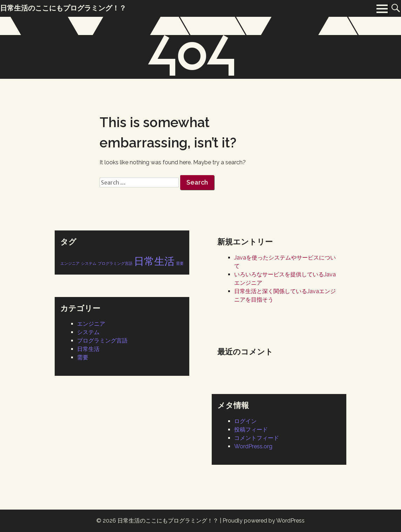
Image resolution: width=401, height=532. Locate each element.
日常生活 (88, 349)
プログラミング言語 (102, 341)
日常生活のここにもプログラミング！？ (168, 521)
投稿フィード (251, 430)
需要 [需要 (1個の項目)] (180, 263)
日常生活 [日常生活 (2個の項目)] (154, 261)
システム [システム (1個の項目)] (89, 263)
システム (88, 332)
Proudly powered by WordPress (264, 521)
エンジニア (91, 324)
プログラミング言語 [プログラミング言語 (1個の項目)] (115, 263)
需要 (83, 357)
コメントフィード (257, 438)
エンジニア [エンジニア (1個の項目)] (70, 263)
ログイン (245, 421)
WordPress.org (253, 446)
